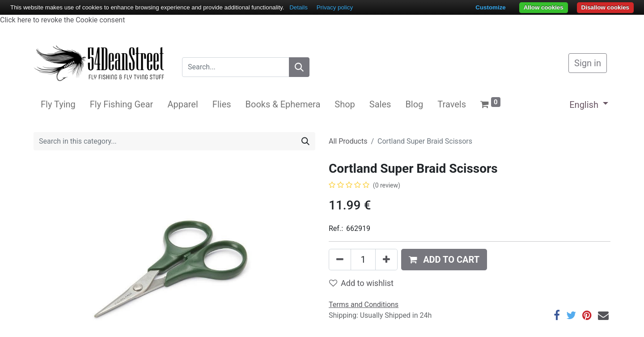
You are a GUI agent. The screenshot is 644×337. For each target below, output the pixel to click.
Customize (490, 7)
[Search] (299, 67)
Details (299, 7)
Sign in (588, 63)
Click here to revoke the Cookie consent (62, 20)
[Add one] (386, 260)
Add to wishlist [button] (361, 283)
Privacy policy (335, 7)
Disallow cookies (605, 7)
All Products (348, 141)
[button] (444, 260)
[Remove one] (340, 260)
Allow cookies (544, 7)
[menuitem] (58, 104)
